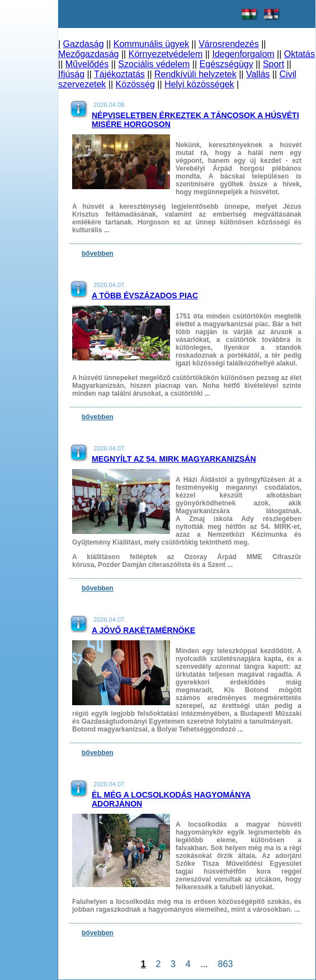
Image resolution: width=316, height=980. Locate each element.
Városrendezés (229, 44)
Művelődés (87, 64)
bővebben (98, 254)
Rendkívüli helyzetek (195, 74)
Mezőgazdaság (89, 54)
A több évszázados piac (145, 296)
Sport (273, 64)
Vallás (258, 74)
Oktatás (300, 54)
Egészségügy (227, 64)
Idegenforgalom (243, 54)
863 (225, 964)
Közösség (135, 84)
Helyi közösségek (199, 84)
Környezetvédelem (166, 54)
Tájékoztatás (119, 74)
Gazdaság (84, 44)
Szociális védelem (154, 64)
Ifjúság (71, 74)
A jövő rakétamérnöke (143, 630)
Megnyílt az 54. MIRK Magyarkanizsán (174, 459)
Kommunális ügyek (151, 44)
